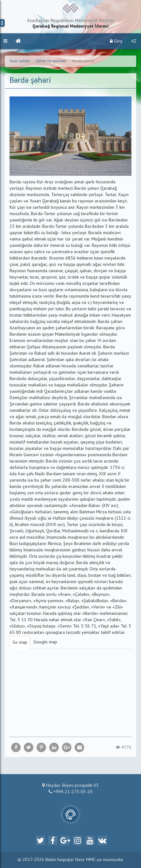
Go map (20, 642)
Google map (45, 642)
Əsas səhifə (20, 61)
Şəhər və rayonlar (51, 61)
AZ (134, 41)
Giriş (116, 41)
